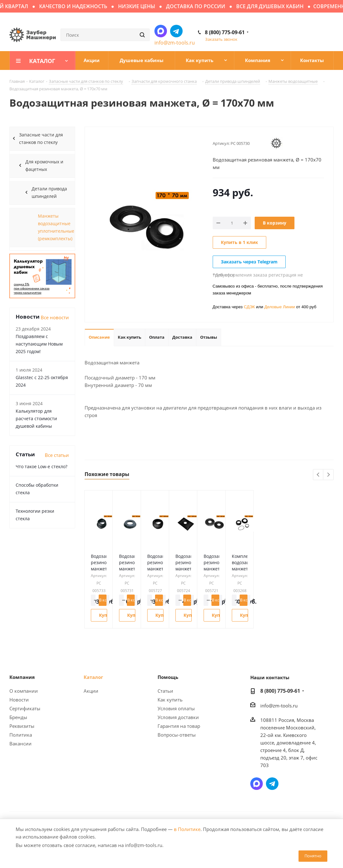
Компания (22, 677)
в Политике (187, 829)
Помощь (168, 677)
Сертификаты (25, 708)
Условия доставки (178, 717)
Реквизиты (22, 726)
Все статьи (57, 455)
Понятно (313, 856)
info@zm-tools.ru (175, 43)
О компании (24, 691)
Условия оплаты (176, 708)
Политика (21, 735)
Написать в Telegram (176, 31)
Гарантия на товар (179, 726)
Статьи (165, 691)
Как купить (170, 700)
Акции (91, 691)
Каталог (93, 677)
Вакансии (21, 744)
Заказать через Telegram (249, 262)
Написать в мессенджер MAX (161, 31)
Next (328, 475)
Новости (19, 700)
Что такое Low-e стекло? (42, 466)
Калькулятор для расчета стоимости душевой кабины (36, 418)
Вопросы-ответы (177, 735)
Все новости (55, 317)
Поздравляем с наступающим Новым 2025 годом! (39, 344)
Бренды (18, 717)
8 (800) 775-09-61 (225, 32)
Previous (318, 475)
